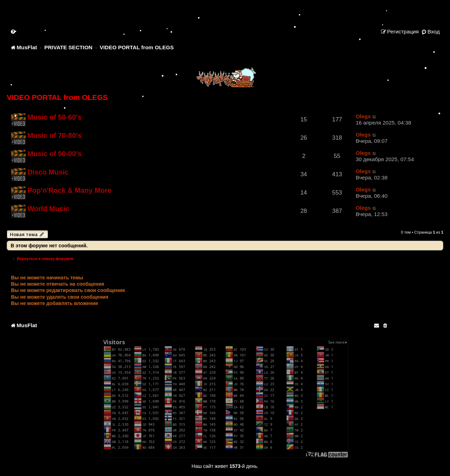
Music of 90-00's (54, 154)
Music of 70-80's (54, 135)
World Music (48, 209)
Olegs (363, 116)
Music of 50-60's (54, 117)
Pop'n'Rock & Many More (69, 190)
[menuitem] (13, 31)
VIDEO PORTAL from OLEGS (57, 97)
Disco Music (48, 172)
